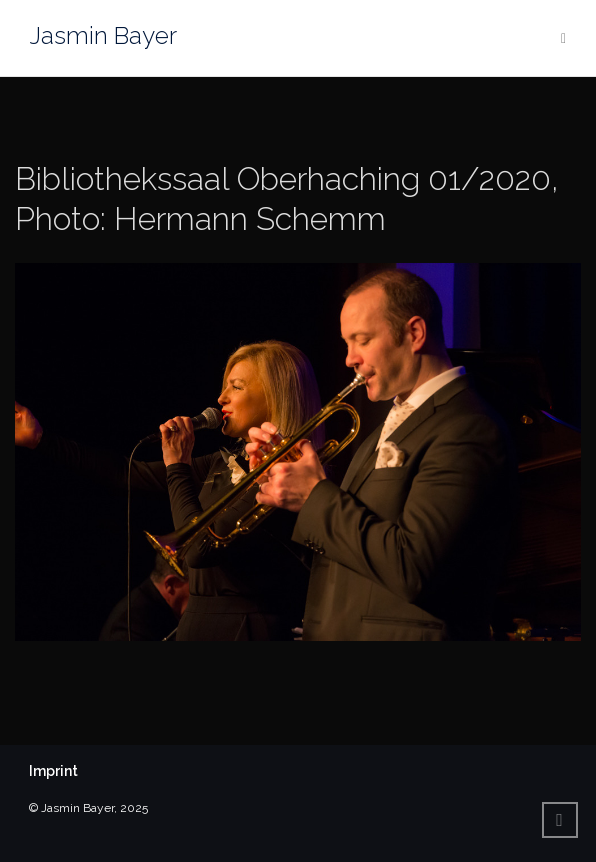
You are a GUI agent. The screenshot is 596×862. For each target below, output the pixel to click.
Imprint (53, 771)
